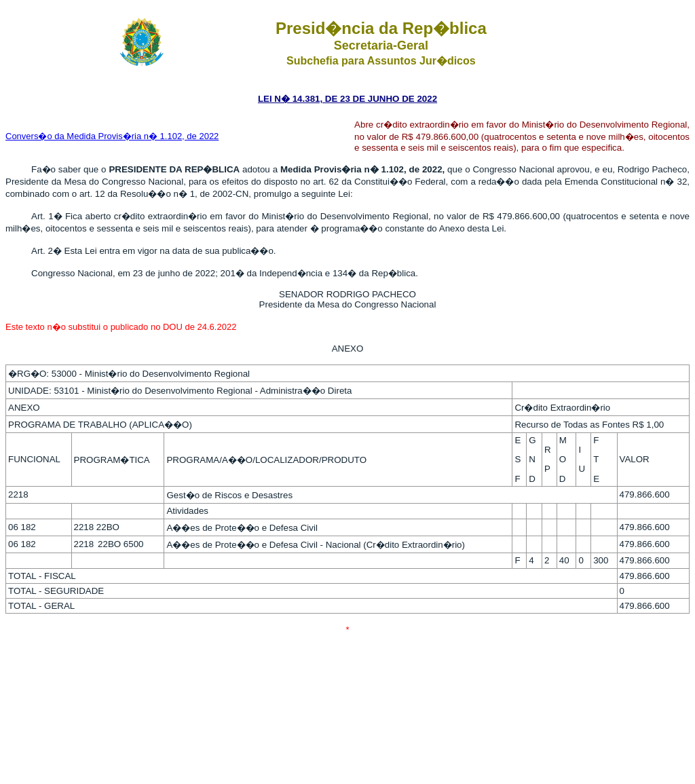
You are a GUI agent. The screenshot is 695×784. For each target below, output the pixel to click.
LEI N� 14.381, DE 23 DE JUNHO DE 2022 (347, 99)
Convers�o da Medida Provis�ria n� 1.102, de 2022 (112, 136)
